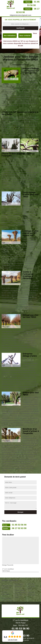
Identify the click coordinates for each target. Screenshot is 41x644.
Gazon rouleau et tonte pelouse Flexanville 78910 (20, 594)
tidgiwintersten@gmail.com (20, 15)
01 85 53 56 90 (19, 525)
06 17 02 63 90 (19, 528)
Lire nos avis (13, 640)
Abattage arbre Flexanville (7, 587)
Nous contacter (25, 36)
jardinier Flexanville (5, 593)
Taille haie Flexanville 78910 (31, 586)
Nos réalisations (10, 36)
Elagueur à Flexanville (31, 594)
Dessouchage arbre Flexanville (7, 599)
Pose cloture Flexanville (19, 585)
